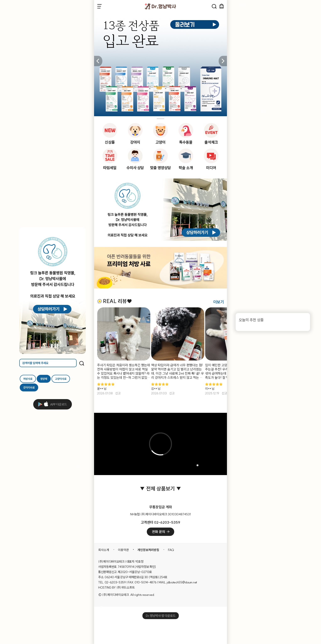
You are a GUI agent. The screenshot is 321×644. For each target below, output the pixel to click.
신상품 (110, 142)
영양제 (44, 379)
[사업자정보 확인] (145, 567)
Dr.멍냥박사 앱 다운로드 (161, 616)
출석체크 (211, 142)
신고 (118, 393)
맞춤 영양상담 (160, 168)
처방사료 (28, 379)
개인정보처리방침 (148, 550)
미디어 (211, 168)
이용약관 (123, 550)
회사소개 (104, 550)
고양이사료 (61, 379)
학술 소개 (186, 168)
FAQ (171, 550)
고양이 (160, 142)
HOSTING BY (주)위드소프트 (116, 587)
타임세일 (110, 168)
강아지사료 (29, 387)
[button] (223, 61)
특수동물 (186, 142)
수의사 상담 (135, 168)
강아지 (135, 142)
